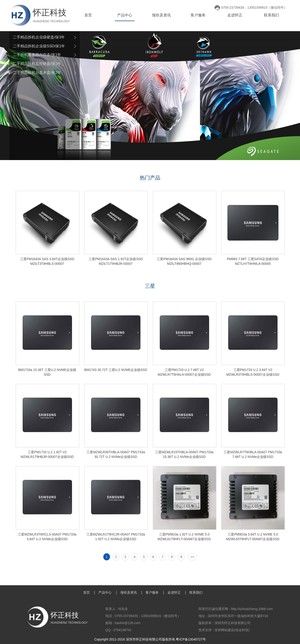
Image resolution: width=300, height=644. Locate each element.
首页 (88, 15)
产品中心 (125, 15)
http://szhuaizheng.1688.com (252, 609)
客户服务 (198, 15)
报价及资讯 (161, 15)
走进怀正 (235, 15)
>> (192, 557)
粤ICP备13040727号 (191, 639)
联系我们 (271, 15)
